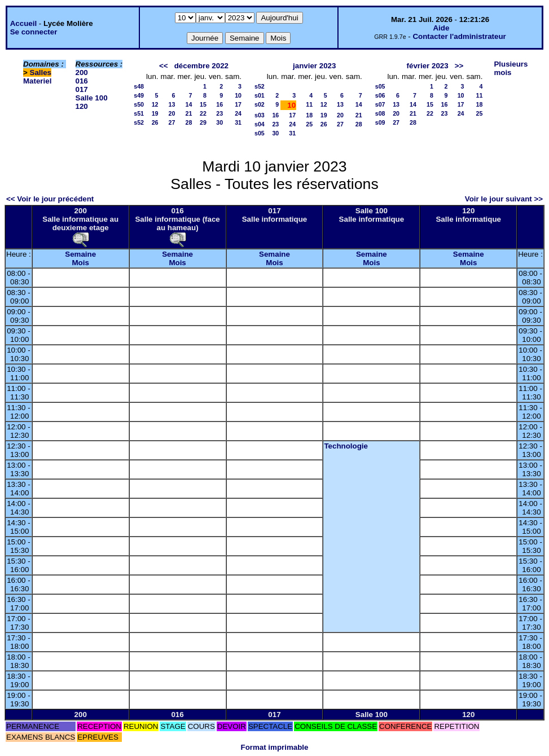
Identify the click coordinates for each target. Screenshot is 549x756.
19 (155, 113)
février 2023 (428, 66)
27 (172, 122)
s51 (139, 113)
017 (82, 89)
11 (309, 104)
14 (189, 104)
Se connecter (34, 32)
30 (219, 122)
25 (309, 124)
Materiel (37, 81)
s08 (380, 113)
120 (82, 106)
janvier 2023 (314, 66)
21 (189, 113)
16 (219, 104)
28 (189, 122)
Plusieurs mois (511, 68)
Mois (81, 263)
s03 (260, 115)
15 (203, 104)
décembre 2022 (201, 66)
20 (172, 113)
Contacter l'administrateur (459, 36)
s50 (139, 104)
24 (238, 113)
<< (164, 66)
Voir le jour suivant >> (504, 199)
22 (203, 113)
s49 (139, 95)
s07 (380, 104)
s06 (380, 95)
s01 (260, 95)
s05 (260, 133)
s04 (260, 124)
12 (155, 104)
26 (155, 122)
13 (172, 104)
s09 (380, 122)
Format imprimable (275, 747)
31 (238, 122)
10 (238, 95)
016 (82, 81)
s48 (139, 86)
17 (238, 104)
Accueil (23, 23)
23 (219, 113)
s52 (139, 122)
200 (82, 72)
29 (203, 122)
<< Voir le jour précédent (50, 199)
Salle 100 (92, 98)
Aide (441, 28)
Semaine (80, 254)
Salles (41, 72)
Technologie (346, 446)
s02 (260, 104)
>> (459, 66)
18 (309, 115)
